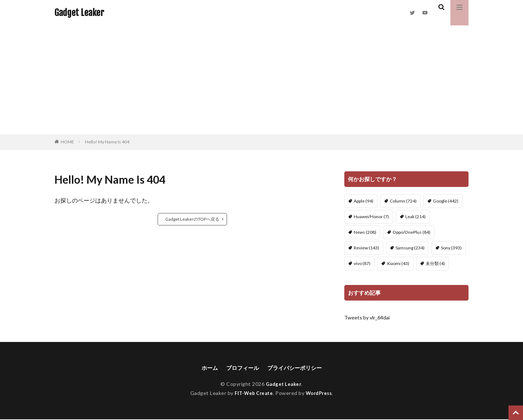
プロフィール (241, 368)
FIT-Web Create (252, 393)
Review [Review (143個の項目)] (366, 248)
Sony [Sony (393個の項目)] (451, 248)
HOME (67, 142)
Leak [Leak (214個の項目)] (415, 217)
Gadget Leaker (79, 13)
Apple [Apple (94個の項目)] (364, 201)
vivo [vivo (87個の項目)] (362, 263)
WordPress (321, 393)
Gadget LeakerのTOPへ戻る (192, 219)
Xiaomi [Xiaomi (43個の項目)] (398, 263)
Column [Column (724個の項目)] (403, 201)
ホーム (207, 368)
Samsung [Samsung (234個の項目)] (410, 248)
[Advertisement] (261, 80)
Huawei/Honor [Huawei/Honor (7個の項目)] (371, 217)
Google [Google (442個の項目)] (446, 201)
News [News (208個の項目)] (365, 232)
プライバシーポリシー (296, 368)
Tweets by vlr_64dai (367, 317)
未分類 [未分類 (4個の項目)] (435, 263)
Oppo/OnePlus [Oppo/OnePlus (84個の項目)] (411, 232)
